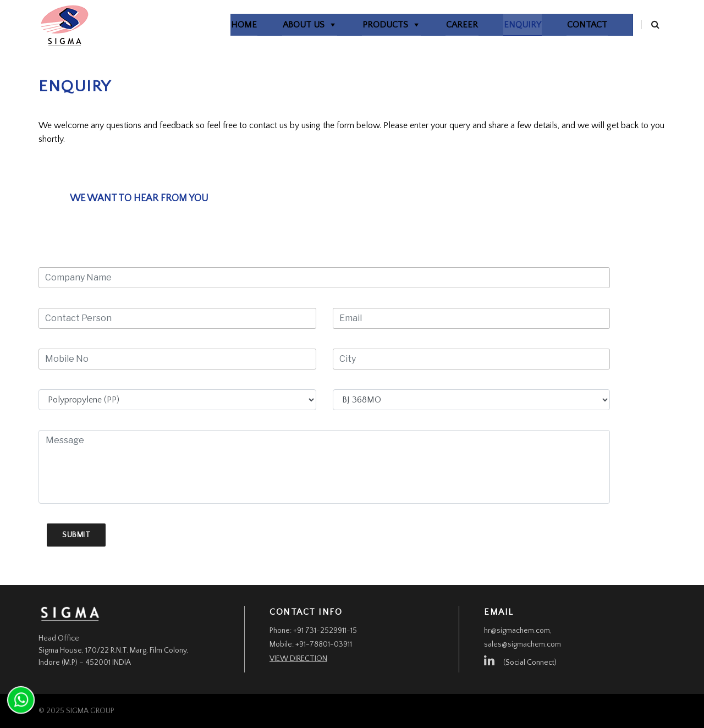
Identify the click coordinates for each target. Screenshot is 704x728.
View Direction (298, 659)
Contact (574, 25)
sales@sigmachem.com (522, 644)
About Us (290, 25)
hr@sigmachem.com (517, 631)
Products (372, 25)
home (231, 25)
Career (449, 25)
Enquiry (509, 25)
